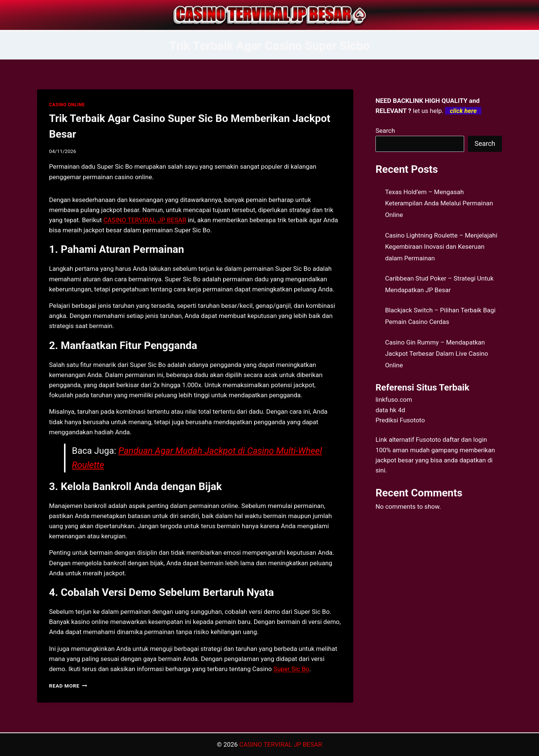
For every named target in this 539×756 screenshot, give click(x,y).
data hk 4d (390, 410)
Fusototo (428, 440)
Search (385, 131)
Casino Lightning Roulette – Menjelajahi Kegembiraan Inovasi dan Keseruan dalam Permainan (441, 247)
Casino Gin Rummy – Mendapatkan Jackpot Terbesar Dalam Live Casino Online (437, 354)
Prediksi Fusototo (400, 420)
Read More (68, 686)
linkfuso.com (394, 400)
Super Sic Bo (292, 669)
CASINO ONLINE (67, 105)
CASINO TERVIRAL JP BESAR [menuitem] (145, 220)
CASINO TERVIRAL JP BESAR (281, 744)
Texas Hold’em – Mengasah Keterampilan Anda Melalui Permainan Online (439, 203)
